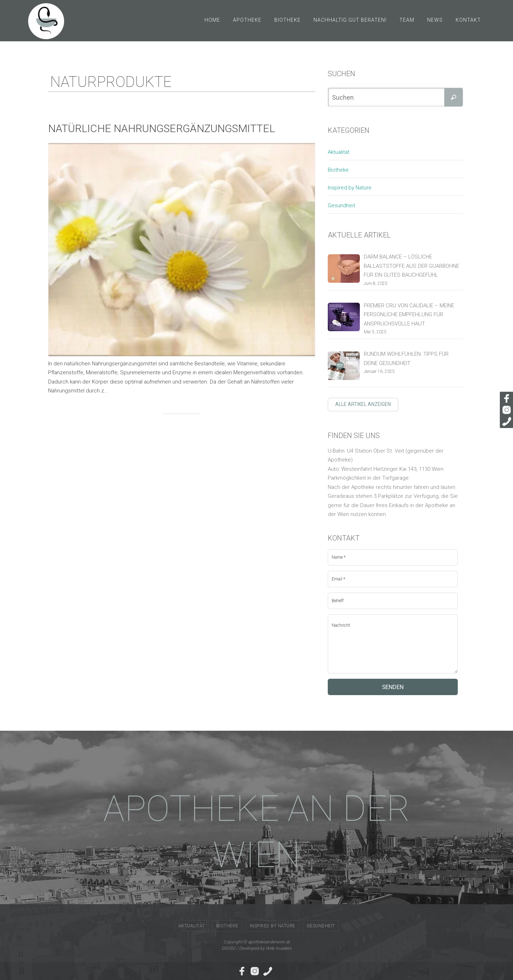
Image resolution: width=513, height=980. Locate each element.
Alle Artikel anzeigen (363, 404)
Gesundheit (341, 205)
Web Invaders (279, 948)
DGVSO (228, 948)
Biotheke (338, 170)
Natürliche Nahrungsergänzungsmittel (162, 128)
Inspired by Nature (350, 188)
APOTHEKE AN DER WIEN (257, 832)
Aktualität (339, 152)
